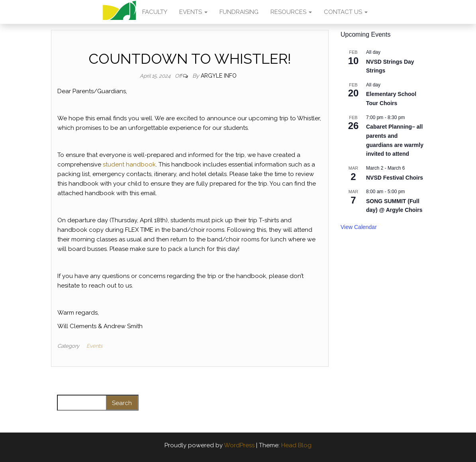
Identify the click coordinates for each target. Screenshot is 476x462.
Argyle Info (219, 76)
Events (94, 346)
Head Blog (296, 445)
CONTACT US (346, 12)
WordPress (239, 445)
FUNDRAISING (239, 12)
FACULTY (155, 12)
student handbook (129, 164)
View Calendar (359, 227)
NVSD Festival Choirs (395, 178)
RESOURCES (291, 12)
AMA (119, 12)
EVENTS (193, 12)
